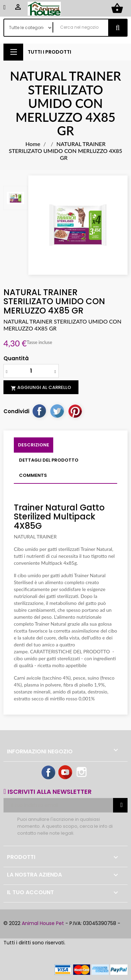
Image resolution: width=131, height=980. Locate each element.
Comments (33, 475)
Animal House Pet (43, 923)
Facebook (49, 773)
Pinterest (75, 411)
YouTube (66, 773)
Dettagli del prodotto (49, 460)
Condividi (39, 411)
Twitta (57, 411)
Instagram (82, 773)
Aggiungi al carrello (41, 388)
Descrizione (34, 445)
